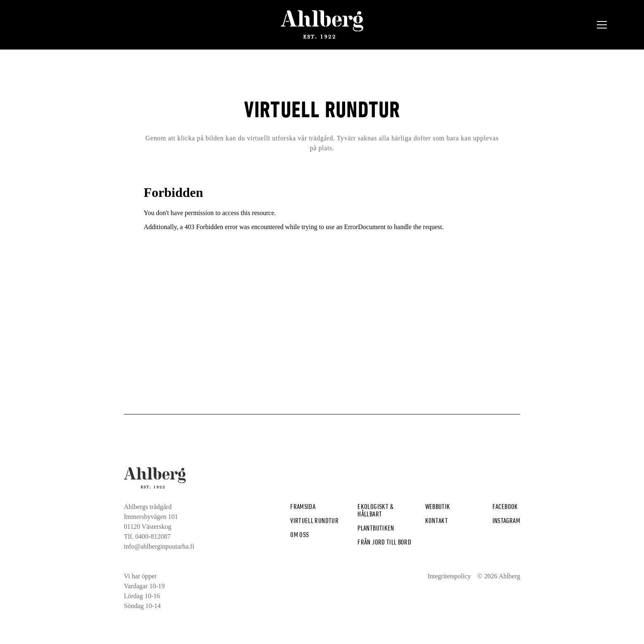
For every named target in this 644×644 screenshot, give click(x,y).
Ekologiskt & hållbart (376, 510)
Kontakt (437, 520)
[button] (602, 25)
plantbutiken (376, 528)
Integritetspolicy (449, 576)
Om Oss (300, 534)
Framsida (303, 506)
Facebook (505, 506)
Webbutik (438, 506)
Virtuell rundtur (314, 520)
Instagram (506, 520)
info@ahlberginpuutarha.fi (159, 546)
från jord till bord (384, 542)
